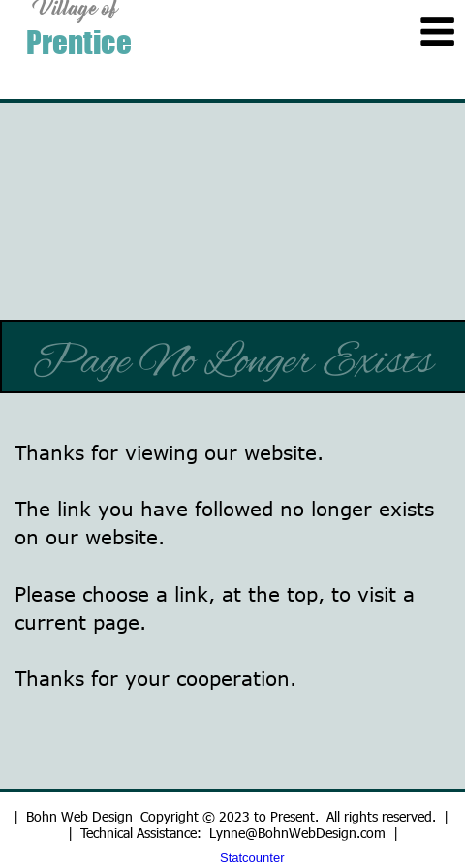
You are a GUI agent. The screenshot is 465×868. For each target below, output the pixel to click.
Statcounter (252, 858)
